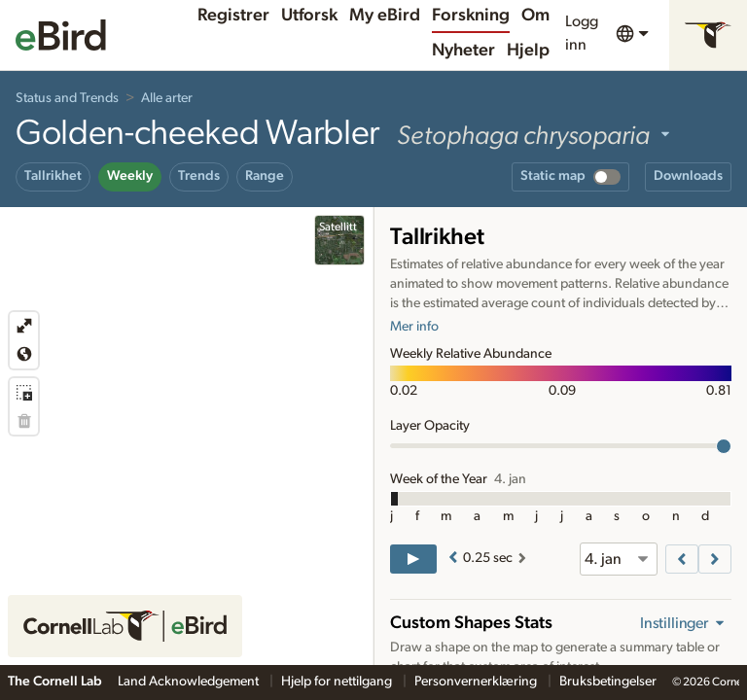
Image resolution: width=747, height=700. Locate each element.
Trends (199, 176)
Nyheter (463, 51)
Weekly (130, 176)
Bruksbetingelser (608, 682)
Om (535, 16)
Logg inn (582, 33)
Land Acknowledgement (190, 682)
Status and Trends (67, 98)
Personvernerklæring (477, 682)
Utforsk (309, 16)
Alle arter (167, 98)
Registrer (233, 16)
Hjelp (528, 51)
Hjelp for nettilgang (338, 682)
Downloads (688, 176)
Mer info (414, 327)
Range (265, 176)
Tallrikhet (53, 176)
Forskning (471, 16)
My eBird (385, 16)
